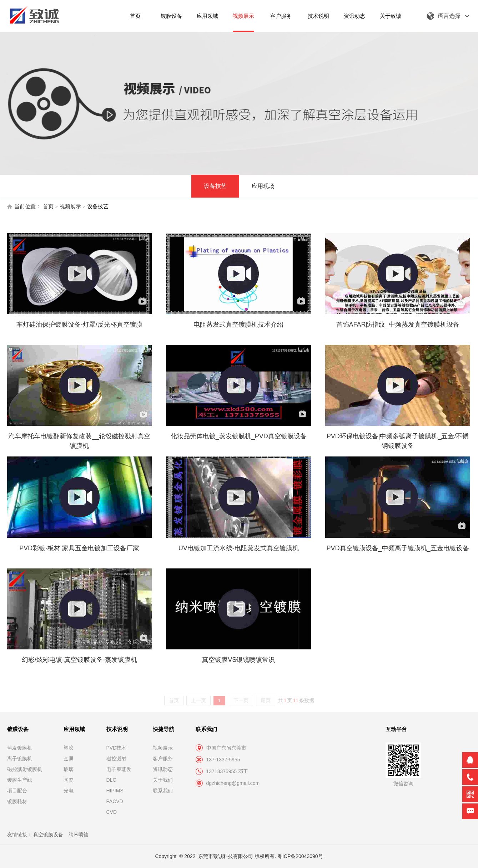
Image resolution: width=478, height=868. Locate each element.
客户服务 (281, 16)
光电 (69, 791)
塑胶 (69, 748)
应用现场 (263, 186)
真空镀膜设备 (48, 834)
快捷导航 (163, 729)
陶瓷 (69, 780)
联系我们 (163, 791)
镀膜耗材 (17, 801)
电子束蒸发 (119, 769)
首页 (135, 16)
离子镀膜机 (20, 759)
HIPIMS (115, 791)
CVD (112, 812)
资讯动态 (354, 16)
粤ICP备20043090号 (300, 856)
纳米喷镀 (79, 834)
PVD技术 (117, 748)
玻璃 (69, 769)
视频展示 (243, 16)
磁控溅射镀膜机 (25, 769)
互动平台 (396, 729)
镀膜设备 (171, 16)
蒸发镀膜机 (20, 748)
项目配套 (17, 791)
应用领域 (207, 16)
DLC (111, 780)
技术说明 (318, 16)
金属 (69, 759)
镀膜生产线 (20, 780)
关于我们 (163, 780)
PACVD (115, 801)
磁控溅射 (116, 759)
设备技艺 (215, 186)
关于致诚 (391, 16)
